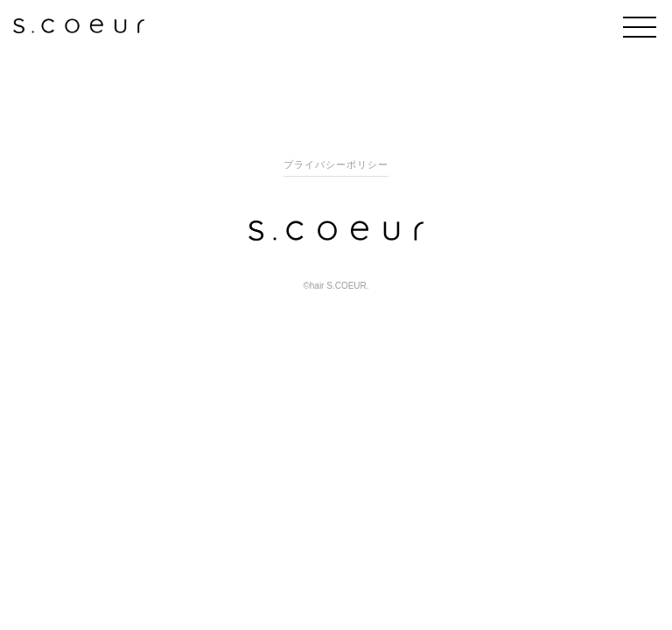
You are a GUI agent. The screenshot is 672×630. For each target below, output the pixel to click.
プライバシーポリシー (336, 164)
